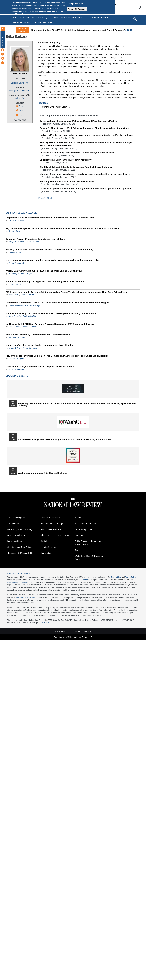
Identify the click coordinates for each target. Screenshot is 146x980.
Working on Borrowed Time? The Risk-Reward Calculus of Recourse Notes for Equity (49, 250)
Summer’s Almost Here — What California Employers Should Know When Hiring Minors (85, 128)
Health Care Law (49, 547)
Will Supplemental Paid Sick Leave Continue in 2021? (67, 181)
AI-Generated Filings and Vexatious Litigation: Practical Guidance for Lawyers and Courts (65, 440)
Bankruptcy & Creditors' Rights (20, 274)
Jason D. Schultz (27, 295)
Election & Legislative (51, 518)
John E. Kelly (14, 295)
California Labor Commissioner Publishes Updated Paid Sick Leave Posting (78, 121)
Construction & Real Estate (20, 547)
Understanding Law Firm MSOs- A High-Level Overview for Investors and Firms (72, 30)
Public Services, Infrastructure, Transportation (88, 543)
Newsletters (68, 17)
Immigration (46, 553)
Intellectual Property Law (86, 524)
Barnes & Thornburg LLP (18, 369)
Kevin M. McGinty (30, 316)
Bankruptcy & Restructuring (20, 530)
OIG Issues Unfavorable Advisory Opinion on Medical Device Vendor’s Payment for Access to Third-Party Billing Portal (67, 292)
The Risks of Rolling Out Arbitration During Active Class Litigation (40, 345)
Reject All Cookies (77, 9)
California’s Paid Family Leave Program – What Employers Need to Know (77, 153)
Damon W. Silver (15, 231)
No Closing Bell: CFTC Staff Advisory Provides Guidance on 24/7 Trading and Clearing (50, 324)
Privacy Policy (131, 577)
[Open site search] (135, 19)
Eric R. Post (13, 284)
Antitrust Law (13, 524)
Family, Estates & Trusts (52, 530)
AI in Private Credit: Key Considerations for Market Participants (38, 335)
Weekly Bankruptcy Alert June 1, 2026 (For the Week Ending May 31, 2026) (44, 271)
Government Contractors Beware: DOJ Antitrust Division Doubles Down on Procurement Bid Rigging (58, 303)
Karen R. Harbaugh (33, 306)
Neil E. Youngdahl (26, 284)
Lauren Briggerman (16, 306)
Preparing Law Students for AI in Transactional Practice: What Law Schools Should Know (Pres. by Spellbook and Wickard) (77, 405)
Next (132, 30)
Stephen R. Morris (30, 327)
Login (139, 7)
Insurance (79, 518)
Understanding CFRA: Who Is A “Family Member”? (66, 160)
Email (21, 106)
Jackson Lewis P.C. (20, 83)
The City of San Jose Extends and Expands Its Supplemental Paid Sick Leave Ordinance (85, 174)
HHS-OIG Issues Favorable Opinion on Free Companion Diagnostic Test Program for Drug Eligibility (57, 356)
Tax (76, 550)
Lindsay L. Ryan (15, 348)
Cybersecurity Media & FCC (20, 553)
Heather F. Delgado (16, 359)
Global (44, 541)
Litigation (79, 535)
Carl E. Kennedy (15, 327)
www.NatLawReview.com (17, 582)
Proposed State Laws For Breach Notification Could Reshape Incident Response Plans (50, 218)
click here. (46, 623)
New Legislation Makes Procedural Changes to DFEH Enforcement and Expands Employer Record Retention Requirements (86, 144)
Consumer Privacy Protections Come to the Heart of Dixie (35, 239)
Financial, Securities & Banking (55, 535)
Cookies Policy (18, 14)
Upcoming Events (17, 376)
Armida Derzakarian (30, 348)
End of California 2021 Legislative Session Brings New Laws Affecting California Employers (87, 135)
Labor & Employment (84, 530)
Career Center (99, 17)
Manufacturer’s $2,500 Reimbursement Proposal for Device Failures (40, 367)
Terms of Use (116, 577)
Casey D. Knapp (15, 253)
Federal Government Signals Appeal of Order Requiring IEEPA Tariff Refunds (45, 282)
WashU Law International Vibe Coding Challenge (43, 473)
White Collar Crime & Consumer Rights (89, 558)
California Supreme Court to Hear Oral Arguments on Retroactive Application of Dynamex (86, 189)
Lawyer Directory (43, 22)
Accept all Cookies (76, 3)
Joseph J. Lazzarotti (16, 221)
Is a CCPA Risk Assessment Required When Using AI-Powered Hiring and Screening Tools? (53, 260)
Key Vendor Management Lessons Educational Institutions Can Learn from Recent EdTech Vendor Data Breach (63, 228)
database (87, 580)
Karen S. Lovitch (15, 316)
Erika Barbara (20, 73)
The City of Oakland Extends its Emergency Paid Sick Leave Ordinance (76, 167)
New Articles (3, 39)
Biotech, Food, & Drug (17, 535)
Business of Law (15, 541)
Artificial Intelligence (16, 518)
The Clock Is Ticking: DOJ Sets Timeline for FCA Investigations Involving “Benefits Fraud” (52, 313)
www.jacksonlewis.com (20, 91)
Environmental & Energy (52, 524)
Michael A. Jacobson (17, 338)
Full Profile (20, 98)
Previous (128, 30)
